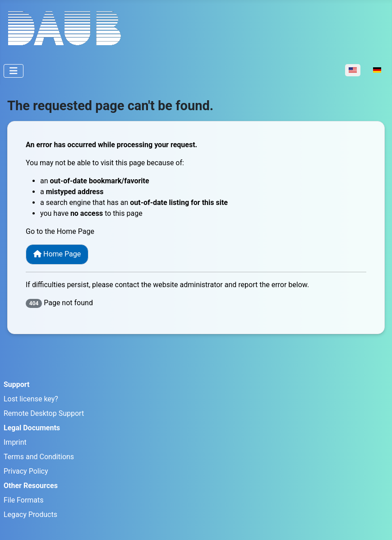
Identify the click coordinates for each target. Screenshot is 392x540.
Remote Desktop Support (44, 413)
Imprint (15, 442)
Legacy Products (30, 514)
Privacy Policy (26, 471)
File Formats (24, 500)
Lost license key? (31, 399)
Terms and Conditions (39, 457)
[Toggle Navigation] (14, 71)
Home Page (57, 254)
